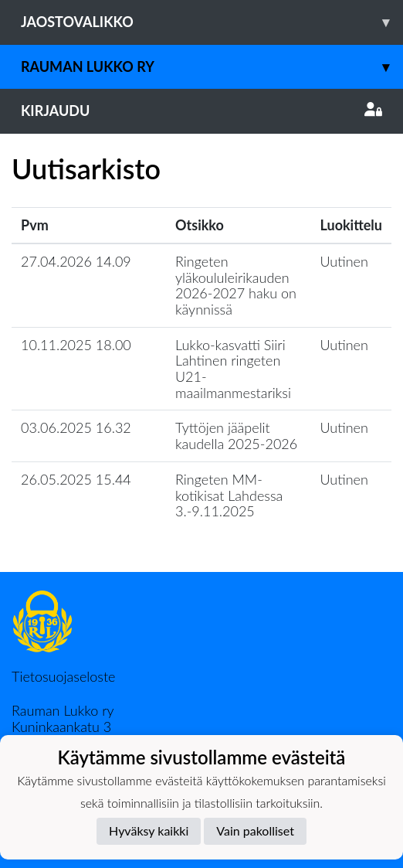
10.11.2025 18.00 (76, 345)
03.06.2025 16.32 (76, 427)
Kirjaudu (201, 111)
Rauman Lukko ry (212, 67)
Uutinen (344, 261)
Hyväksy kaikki (149, 831)
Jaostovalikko (212, 22)
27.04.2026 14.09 (76, 261)
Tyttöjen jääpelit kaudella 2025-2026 (236, 436)
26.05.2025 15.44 (76, 479)
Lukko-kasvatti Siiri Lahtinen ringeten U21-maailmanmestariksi (233, 369)
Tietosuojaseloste (63, 676)
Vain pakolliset (255, 831)
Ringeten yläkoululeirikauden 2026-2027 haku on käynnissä (236, 285)
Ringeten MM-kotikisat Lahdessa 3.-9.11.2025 (229, 495)
